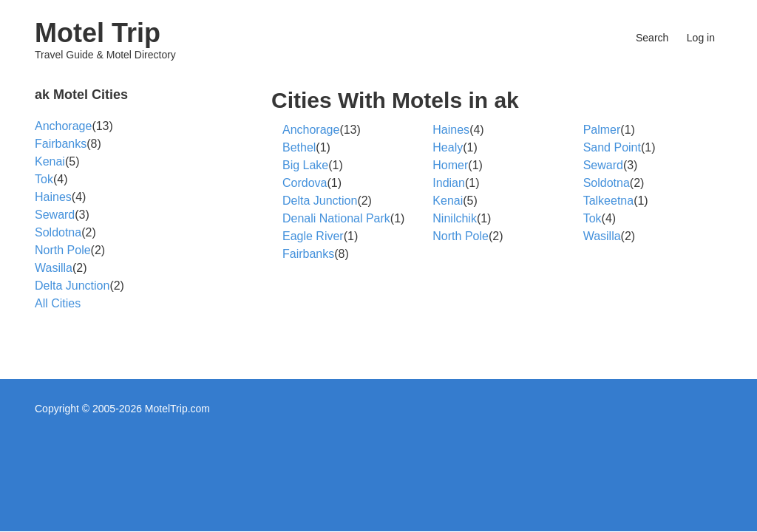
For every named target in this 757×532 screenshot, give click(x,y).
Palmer (602, 130)
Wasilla (602, 236)
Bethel (299, 147)
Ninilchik (455, 218)
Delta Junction (320, 201)
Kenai (448, 201)
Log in (701, 38)
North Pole (461, 236)
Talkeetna (609, 201)
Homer (450, 165)
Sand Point (612, 147)
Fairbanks (308, 254)
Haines (451, 130)
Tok (593, 218)
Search (652, 38)
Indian (449, 183)
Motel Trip (98, 33)
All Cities (58, 303)
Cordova (305, 183)
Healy (448, 147)
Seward (603, 165)
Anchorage (311, 130)
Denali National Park (336, 218)
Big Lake (305, 165)
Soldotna (607, 183)
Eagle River (313, 236)
